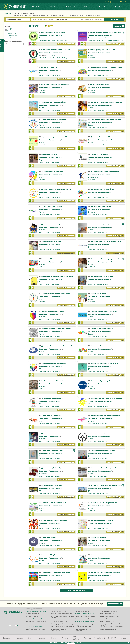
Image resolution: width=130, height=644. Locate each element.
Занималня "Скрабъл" (50, 538)
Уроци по (37, 6)
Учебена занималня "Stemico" (102, 328)
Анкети (65, 638)
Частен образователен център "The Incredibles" (58, 50)
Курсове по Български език (35, 15)
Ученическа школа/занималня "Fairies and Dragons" (61, 328)
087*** (50, 180)
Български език (54, 35)
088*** (50, 75)
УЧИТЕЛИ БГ (16, 629)
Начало (7, 13)
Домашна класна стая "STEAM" (102, 520)
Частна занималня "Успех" (100, 84)
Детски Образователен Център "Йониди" (57, 189)
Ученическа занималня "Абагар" (103, 450)
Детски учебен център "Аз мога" (103, 137)
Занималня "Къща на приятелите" (104, 224)
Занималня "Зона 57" (50, 154)
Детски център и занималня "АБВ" (103, 50)
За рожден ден (12, 33)
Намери (70, 6)
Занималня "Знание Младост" (53, 450)
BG (11, 626)
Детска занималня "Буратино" (102, 276)
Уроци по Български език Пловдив (37, 611)
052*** (99, 58)
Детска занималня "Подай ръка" (54, 224)
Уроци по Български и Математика (37, 619)
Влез (123, 2)
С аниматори (11, 35)
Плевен (42, 230)
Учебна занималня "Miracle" (52, 381)
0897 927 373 (45, 40)
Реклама (87, 638)
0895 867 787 (94, 40)
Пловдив (43, 90)
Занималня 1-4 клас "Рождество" (103, 468)
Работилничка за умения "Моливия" (104, 433)
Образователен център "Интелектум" (105, 172)
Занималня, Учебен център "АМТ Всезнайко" (108, 398)
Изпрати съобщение (66, 44)
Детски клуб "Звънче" (49, 67)
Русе (91, 369)
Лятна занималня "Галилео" (52, 206)
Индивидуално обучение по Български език (35, 627)
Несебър (43, 543)
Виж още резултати (77, 590)
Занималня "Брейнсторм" (100, 381)
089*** (50, 110)
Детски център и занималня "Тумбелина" (107, 572)
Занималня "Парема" (99, 294)
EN (17, 626)
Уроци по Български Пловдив (85, 621)
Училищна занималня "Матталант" (104, 311)
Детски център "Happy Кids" (52, 485)
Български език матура (19, 15)
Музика (113, 35)
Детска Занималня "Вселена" (53, 433)
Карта (49, 26)
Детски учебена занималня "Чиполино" (57, 346)
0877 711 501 (45, 58)
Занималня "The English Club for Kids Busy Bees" (59, 276)
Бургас (42, 160)
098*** (50, 302)
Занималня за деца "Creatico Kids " (54, 119)
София (107, 38)
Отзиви (102, 6)
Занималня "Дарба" (49, 555)
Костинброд (44, 474)
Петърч (42, 247)
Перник (54, 38)
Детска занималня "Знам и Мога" (54, 363)
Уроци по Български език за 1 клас (90, 15)
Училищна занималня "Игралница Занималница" (109, 67)
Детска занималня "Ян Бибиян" (103, 189)
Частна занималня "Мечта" (101, 206)
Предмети (7, 638)
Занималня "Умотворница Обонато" (54, 102)
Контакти (124, 638)
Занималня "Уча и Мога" (100, 346)
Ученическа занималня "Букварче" (55, 520)
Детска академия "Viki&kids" (52, 172)
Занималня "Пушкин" (99, 538)
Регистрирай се (111, 2)
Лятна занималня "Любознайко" (54, 503)
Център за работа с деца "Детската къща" (57, 294)
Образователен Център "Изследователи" (106, 241)
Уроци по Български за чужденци (86, 614)
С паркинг (10, 29)
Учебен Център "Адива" (100, 154)
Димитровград (94, 177)
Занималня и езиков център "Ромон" (105, 363)
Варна (91, 55)
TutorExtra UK (100, 638)
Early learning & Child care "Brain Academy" (106, 119)
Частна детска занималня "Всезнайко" (55, 84)
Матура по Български (50, 15)
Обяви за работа (76, 638)
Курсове (52, 7)
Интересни (41, 638)
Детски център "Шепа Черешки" (54, 468)
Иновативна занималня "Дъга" (53, 311)
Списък (34, 26)
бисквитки (71, 643)
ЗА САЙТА (118, 6)
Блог (85, 6)
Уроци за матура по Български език (68, 15)
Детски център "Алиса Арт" (52, 241)
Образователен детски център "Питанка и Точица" (61, 137)
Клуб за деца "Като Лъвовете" (53, 398)
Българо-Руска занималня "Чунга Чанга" (57, 572)
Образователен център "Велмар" (53, 32)
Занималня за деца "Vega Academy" (104, 503)
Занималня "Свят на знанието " (103, 555)
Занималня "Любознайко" (51, 259)
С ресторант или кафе (14, 31)
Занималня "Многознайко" (52, 416)
